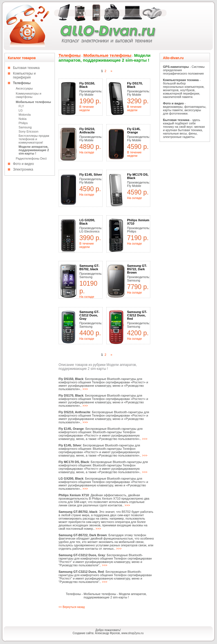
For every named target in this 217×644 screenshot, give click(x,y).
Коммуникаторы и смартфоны (29, 95)
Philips (23, 123)
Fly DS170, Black (135, 85)
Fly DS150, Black (87, 85)
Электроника (23, 169)
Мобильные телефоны (33, 102)
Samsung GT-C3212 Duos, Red (137, 315)
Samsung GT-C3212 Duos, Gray (89, 315)
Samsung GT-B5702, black (89, 267)
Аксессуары (24, 88)
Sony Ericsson (28, 131)
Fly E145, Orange (134, 131)
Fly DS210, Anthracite (87, 131)
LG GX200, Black (87, 222)
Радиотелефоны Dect (31, 158)
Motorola (25, 115)
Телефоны (22, 83)
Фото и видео (23, 164)
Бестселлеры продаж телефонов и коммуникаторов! (34, 139)
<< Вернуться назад (72, 607)
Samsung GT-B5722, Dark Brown (137, 269)
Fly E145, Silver (91, 175)
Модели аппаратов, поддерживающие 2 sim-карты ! (34, 150)
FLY (21, 106)
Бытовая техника (26, 68)
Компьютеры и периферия (24, 75)
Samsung (25, 127)
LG (21, 110)
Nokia (23, 119)
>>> (85, 389)
